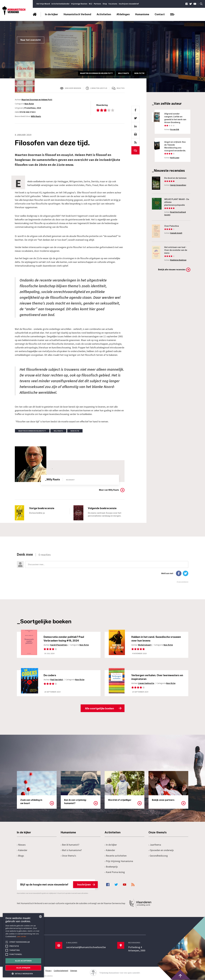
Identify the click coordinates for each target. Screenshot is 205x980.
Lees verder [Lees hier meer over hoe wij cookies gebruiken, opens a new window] (22, 936)
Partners (97, 4)
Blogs (20, 856)
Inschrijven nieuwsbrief (129, 4)
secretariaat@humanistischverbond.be (86, 948)
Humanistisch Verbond (77, 14)
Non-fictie (29, 104)
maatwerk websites (46, 976)
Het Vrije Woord (43, 4)
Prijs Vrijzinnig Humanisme (119, 861)
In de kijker (52, 14)
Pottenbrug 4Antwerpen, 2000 (137, 949)
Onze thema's (68, 856)
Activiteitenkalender (60, 4)
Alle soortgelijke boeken (99, 709)
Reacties (121, 88)
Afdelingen (123, 14)
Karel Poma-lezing (115, 872)
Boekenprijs (111, 867)
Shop (105, 4)
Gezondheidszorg (158, 856)
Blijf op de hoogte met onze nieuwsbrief (58, 885)
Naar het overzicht (31, 40)
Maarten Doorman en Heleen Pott (37, 100)
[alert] (23, 945)
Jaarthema (155, 845)
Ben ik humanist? (70, 845)
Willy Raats (36, 116)
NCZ (91, 4)
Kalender (22, 850)
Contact (160, 14)
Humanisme (142, 14)
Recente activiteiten (116, 856)
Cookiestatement (61, 971)
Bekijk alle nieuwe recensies (172, 270)
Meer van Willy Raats (109, 490)
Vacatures (113, 4)
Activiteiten (104, 14)
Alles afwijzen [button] (23, 968)
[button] (23, 973)
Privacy (49, 971)
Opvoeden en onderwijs (161, 850)
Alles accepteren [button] (23, 961)
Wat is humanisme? (71, 850)
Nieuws (21, 845)
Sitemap (74, 971)
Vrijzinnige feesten (79, 4)
